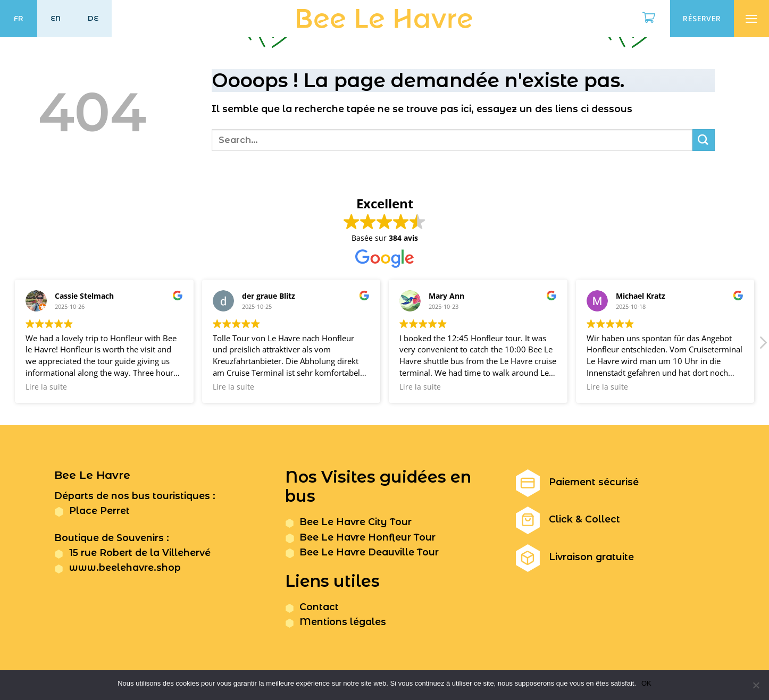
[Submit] (704, 140)
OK (646, 683)
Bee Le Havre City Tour (356, 522)
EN (56, 18)
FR (19, 18)
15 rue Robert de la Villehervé (140, 553)
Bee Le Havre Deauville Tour (369, 552)
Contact (319, 607)
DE (93, 18)
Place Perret (99, 511)
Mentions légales (343, 622)
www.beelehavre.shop (125, 567)
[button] (763, 345)
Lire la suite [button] (46, 387)
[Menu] (751, 19)
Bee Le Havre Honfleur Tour (367, 537)
